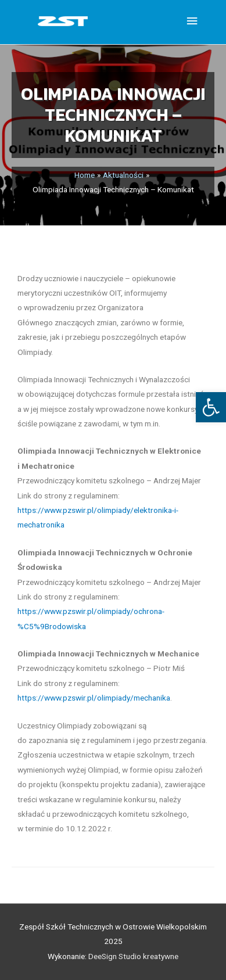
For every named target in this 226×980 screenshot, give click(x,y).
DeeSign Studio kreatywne (133, 956)
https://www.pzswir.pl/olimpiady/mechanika (94, 698)
